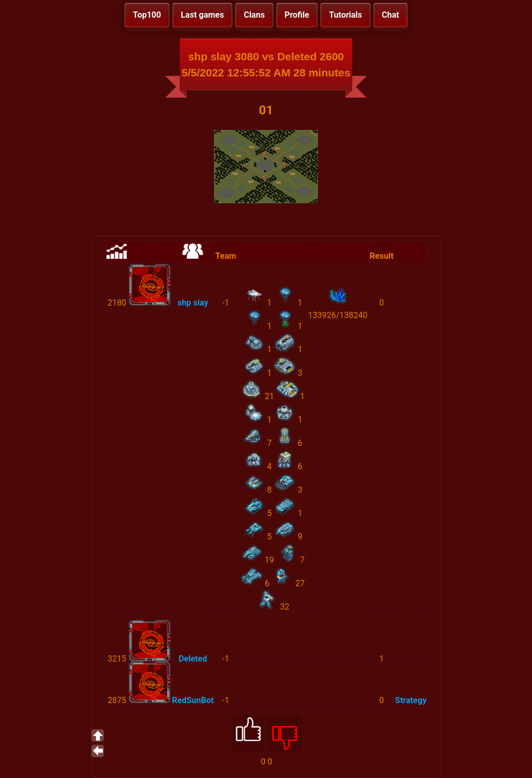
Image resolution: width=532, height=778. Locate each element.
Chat (390, 15)
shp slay (193, 303)
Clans (254, 15)
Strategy (411, 700)
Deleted (193, 659)
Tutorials (345, 15)
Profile (297, 15)
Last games (202, 15)
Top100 (147, 15)
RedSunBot (193, 700)
